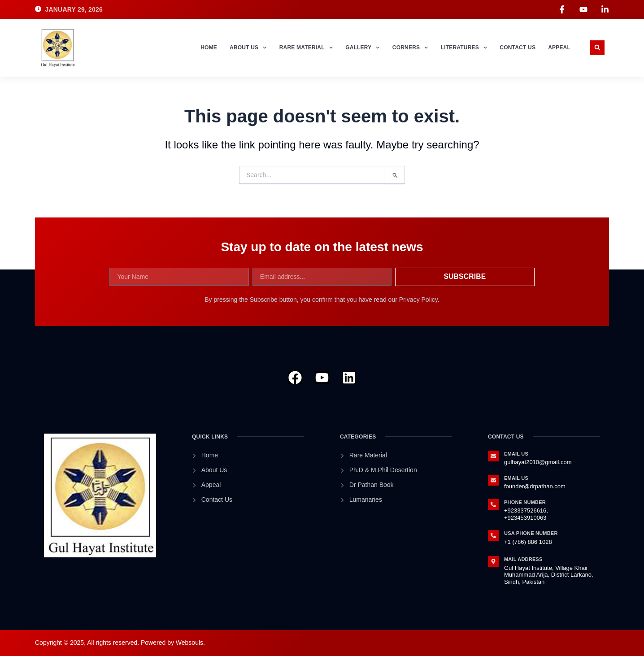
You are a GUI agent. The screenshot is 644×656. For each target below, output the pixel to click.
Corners (410, 48)
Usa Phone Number (531, 533)
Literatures (464, 48)
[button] (597, 48)
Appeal (559, 48)
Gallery (363, 48)
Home (209, 48)
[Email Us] (493, 456)
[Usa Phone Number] (493, 535)
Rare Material (306, 48)
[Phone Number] (493, 504)
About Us (248, 48)
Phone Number (525, 502)
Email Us (516, 454)
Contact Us (518, 48)
